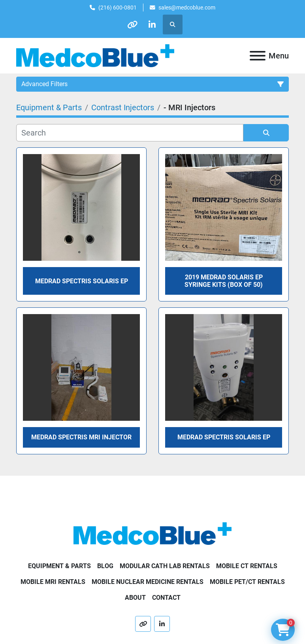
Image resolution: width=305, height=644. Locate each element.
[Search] (130, 133)
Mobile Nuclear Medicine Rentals (148, 582)
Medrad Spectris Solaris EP (224, 437)
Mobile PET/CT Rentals (247, 582)
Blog (105, 566)
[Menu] (258, 56)
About (135, 598)
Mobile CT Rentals (247, 566)
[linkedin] (152, 24)
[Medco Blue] (152, 533)
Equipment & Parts (59, 566)
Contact (166, 598)
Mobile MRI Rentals (53, 582)
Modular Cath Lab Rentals (165, 566)
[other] (132, 24)
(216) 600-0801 (118, 8)
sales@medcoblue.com (187, 8)
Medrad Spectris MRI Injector (81, 437)
